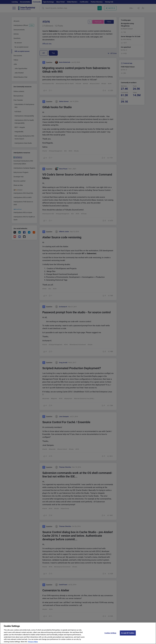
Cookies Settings (110, 635)
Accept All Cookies (128, 635)
